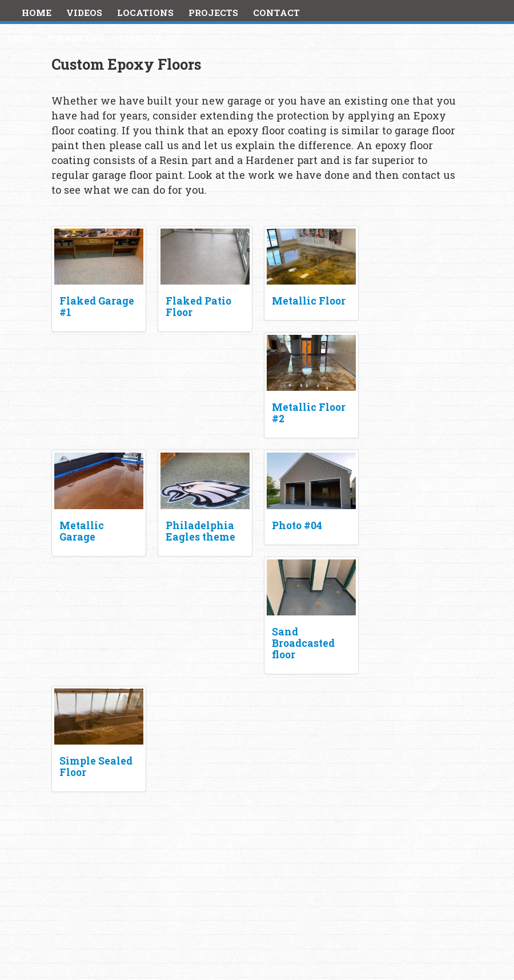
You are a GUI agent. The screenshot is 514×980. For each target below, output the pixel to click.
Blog (19, 38)
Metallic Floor (309, 301)
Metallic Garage (82, 531)
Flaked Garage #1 (97, 307)
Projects (213, 13)
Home (37, 13)
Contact (276, 13)
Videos (84, 13)
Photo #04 (297, 525)
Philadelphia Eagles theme (200, 531)
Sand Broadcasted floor (303, 643)
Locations (145, 13)
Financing (75, 38)
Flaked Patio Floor (198, 307)
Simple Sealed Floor (96, 767)
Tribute (140, 38)
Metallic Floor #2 (309, 413)
